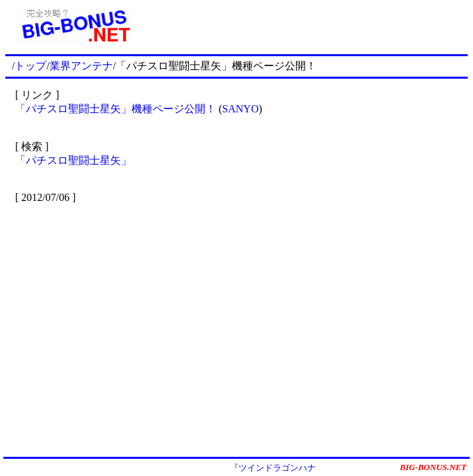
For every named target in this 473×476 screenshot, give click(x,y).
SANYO (240, 109)
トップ (30, 66)
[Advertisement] (306, 25)
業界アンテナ (81, 66)
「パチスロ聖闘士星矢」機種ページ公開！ (116, 109)
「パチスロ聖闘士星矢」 (73, 160)
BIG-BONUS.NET (433, 467)
